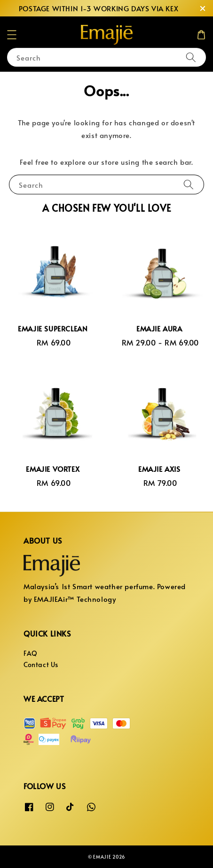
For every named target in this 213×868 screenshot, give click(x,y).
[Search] (191, 57)
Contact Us (41, 664)
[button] (12, 35)
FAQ (31, 653)
